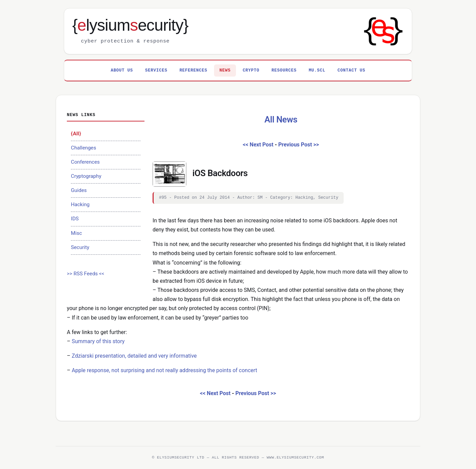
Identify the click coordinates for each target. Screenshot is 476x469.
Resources (284, 71)
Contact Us (351, 71)
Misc (76, 233)
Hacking (80, 204)
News (225, 71)
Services (156, 71)
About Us (122, 71)
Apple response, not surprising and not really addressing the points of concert (164, 370)
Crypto (251, 71)
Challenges (84, 148)
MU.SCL (317, 71)
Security (80, 247)
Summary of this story (98, 341)
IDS (75, 219)
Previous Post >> (298, 145)
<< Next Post (258, 145)
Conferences (85, 162)
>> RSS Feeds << (86, 274)
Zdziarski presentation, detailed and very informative (134, 356)
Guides (79, 190)
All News (281, 119)
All (76, 134)
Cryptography (86, 176)
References (193, 71)
